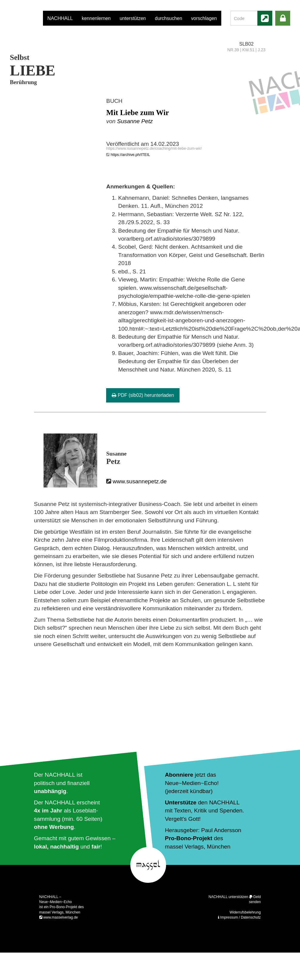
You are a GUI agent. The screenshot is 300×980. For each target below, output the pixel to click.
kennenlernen (96, 18)
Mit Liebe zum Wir (137, 113)
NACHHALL (60, 18)
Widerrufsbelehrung (245, 912)
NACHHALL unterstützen (228, 897)
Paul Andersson (221, 830)
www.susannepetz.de (140, 481)
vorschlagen (204, 18)
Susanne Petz (135, 121)
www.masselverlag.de (61, 917)
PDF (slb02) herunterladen (143, 395)
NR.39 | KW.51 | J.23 (246, 50)
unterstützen (133, 18)
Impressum (229, 917)
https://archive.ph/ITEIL (130, 155)
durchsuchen (168, 18)
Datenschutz (251, 917)
